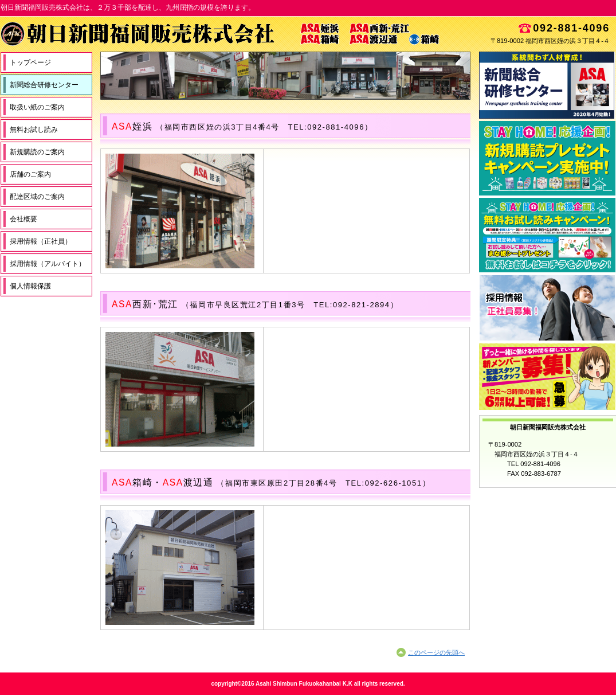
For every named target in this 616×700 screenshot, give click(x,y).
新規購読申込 (547, 158)
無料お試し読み (547, 235)
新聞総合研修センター (547, 85)
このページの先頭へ (436, 652)
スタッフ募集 (547, 377)
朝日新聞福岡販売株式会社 (236, 34)
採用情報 (547, 308)
